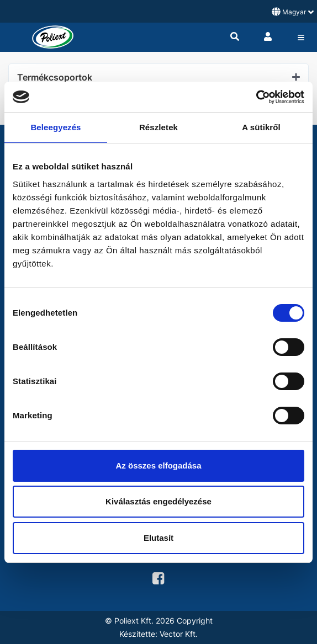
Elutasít (158, 538)
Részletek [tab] (158, 127)
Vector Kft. (179, 634)
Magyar (293, 12)
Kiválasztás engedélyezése (158, 501)
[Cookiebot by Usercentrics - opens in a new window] (256, 97)
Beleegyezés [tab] (56, 127)
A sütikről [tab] (261, 127)
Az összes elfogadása (158, 465)
